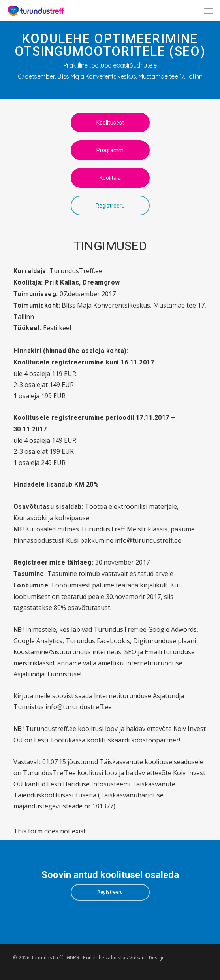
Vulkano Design (147, 958)
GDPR (73, 958)
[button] (209, 11)
